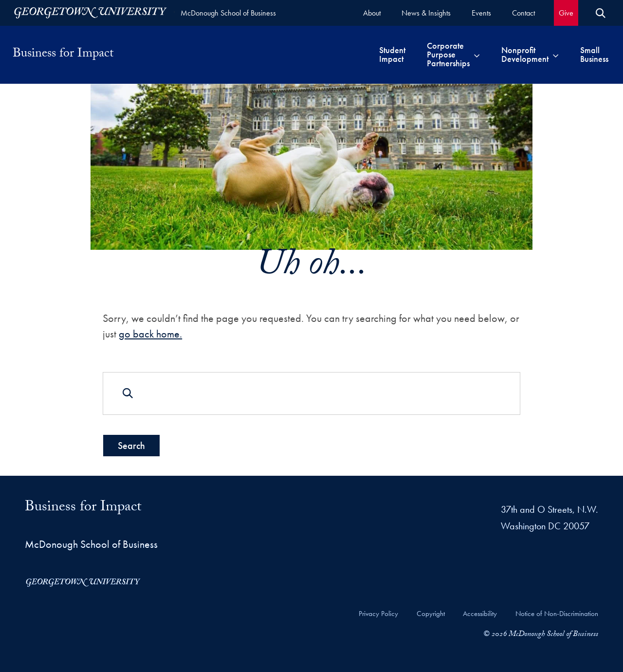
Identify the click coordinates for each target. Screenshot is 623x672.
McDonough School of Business (228, 13)
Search (131, 445)
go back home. (150, 334)
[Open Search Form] (601, 13)
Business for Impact (63, 55)
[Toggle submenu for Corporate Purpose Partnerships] (477, 55)
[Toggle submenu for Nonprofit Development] (556, 55)
